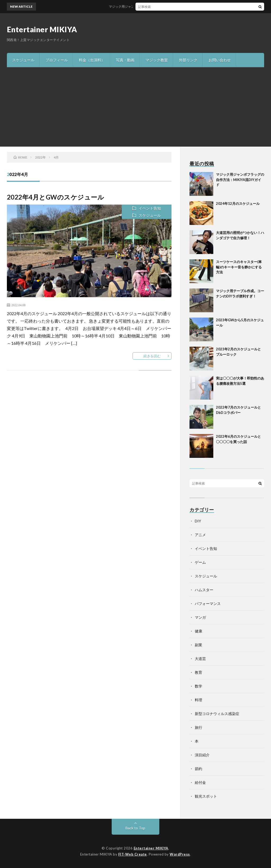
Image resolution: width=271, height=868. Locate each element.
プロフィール (57, 60)
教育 (198, 672)
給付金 (200, 782)
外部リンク (188, 60)
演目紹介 (202, 755)
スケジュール (23, 60)
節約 (198, 769)
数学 (198, 686)
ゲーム (200, 562)
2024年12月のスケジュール (238, 204)
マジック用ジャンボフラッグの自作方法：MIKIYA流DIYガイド (157, 6)
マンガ (200, 617)
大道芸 (200, 659)
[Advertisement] (135, 107)
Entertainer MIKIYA (42, 29)
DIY (198, 521)
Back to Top (135, 828)
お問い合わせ (220, 60)
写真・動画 (125, 60)
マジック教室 (157, 60)
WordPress (180, 854)
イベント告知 (150, 208)
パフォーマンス (208, 603)
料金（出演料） (92, 60)
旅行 (198, 727)
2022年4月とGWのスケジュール (56, 197)
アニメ (200, 535)
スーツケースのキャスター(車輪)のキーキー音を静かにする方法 (239, 267)
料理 (198, 700)
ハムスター (204, 590)
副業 (198, 645)
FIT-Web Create (133, 854)
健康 (198, 631)
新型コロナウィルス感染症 (217, 714)
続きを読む (152, 356)
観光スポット (206, 796)
